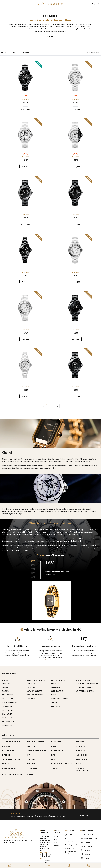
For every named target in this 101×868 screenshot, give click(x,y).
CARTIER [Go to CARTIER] (31, 746)
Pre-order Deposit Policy (71, 852)
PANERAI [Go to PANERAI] (31, 764)
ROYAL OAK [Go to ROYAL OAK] (31, 687)
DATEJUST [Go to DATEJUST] (6, 683)
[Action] (89, 865)
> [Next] (58, 406)
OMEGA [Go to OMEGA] (6, 764)
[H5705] (76, 78)
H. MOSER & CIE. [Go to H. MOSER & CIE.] (83, 751)
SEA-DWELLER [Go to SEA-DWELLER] (7, 706)
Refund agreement (71, 845)
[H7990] (25, 365)
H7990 (25, 390)
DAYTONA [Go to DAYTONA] (6, 691)
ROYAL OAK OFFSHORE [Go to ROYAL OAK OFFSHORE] (35, 695)
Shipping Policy (70, 848)
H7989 (76, 333)
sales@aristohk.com (90, 838)
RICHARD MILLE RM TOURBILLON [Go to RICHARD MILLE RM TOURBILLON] (87, 683)
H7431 (25, 333)
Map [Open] (41, 858)
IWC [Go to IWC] (53, 755)
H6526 (25, 218)
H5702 (76, 218)
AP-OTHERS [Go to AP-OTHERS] (31, 699)
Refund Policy (50, 660)
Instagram (87, 854)
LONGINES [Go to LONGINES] (32, 759)
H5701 (25, 275)
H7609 (25, 102)
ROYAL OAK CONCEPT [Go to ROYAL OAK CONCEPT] (34, 691)
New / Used (14, 52)
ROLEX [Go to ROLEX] (5, 680)
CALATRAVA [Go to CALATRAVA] (56, 687)
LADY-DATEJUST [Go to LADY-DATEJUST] (8, 699)
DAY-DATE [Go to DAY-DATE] (6, 687)
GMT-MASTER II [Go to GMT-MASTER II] (8, 695)
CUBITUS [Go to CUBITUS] (54, 695)
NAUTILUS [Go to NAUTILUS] (55, 703)
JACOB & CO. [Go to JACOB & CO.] (82, 755)
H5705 (76, 102)
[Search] (93, 4)
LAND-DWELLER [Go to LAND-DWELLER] (8, 710)
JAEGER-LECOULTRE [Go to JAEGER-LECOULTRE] (12, 759)
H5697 (76, 390)
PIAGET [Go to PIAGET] (79, 764)
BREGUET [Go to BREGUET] (80, 742)
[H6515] (76, 135)
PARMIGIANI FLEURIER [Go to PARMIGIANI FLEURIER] (62, 764)
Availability (26, 52)
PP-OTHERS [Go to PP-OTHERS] (55, 706)
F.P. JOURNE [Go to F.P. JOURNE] (8, 751)
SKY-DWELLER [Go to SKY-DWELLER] (7, 714)
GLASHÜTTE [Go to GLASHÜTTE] (57, 751)
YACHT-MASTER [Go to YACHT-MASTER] (8, 722)
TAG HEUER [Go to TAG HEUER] (32, 768)
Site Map (56, 845)
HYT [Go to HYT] (29, 755)
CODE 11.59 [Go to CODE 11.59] (31, 683)
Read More (51, 37)
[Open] (10, 4)
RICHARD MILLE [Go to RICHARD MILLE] (83, 680)
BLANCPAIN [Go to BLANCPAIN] (57, 742)
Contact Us (57, 842)
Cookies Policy (70, 842)
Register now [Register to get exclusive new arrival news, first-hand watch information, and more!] (84, 816)
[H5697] (76, 365)
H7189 (76, 275)
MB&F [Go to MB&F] (54, 759)
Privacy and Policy (71, 839)
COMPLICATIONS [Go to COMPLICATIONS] (57, 691)
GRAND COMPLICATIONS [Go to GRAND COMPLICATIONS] (60, 699)
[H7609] (25, 78)
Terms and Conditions (69, 835)
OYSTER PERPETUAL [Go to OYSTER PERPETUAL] (10, 703)
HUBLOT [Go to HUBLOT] (6, 755)
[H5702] (76, 193)
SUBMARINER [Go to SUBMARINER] (7, 718)
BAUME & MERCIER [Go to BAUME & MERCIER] (35, 742)
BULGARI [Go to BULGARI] (6, 746)
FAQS (55, 839)
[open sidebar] (10, 4)
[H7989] (76, 308)
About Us (56, 836)
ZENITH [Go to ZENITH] (30, 775)
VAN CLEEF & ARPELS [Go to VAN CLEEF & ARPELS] (12, 775)
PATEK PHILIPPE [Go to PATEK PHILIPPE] (59, 680)
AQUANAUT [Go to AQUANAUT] (55, 683)
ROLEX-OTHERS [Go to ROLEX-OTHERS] (8, 726)
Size (4, 52)
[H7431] (25, 308)
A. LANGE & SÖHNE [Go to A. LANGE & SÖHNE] (11, 742)
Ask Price (25, 166)
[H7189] (76, 250)
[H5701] (25, 250)
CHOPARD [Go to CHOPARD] (80, 746)
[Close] (100, 865)
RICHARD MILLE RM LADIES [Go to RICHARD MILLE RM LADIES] (85, 691)
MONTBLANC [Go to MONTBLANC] (82, 759)
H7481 (25, 160)
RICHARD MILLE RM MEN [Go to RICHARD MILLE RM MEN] (84, 687)
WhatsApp (87, 842)
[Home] (50, 4)
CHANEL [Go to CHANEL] (55, 746)
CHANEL (25, 99)
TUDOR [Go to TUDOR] (55, 768)
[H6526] (25, 193)
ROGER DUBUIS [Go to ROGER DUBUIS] (9, 768)
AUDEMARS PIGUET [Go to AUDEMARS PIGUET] (36, 680)
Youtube (86, 858)
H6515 (76, 160)
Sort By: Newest (93, 52)
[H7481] (25, 135)
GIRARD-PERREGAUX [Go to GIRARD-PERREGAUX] (36, 751)
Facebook (87, 850)
